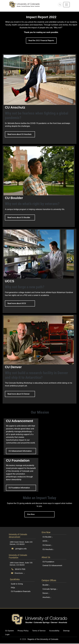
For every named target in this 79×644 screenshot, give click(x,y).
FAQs (13, 588)
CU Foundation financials (21, 591)
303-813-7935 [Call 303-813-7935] (18, 569)
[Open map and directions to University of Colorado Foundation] (18, 573)
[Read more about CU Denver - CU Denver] (40, 359)
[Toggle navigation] (66, 5)
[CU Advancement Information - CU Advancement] (21, 437)
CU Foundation (48, 562)
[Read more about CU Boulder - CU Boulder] (39, 186)
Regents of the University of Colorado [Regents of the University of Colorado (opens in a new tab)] (43, 639)
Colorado (50, 589)
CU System (9, 631)
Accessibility (54, 631)
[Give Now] (39, 506)
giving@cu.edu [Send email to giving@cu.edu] (19, 549)
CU (48, 537)
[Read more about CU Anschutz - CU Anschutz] (40, 99)
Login (7, 634)
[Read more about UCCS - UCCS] (40, 271)
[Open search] (60, 5)
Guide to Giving (17, 584)
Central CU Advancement (52, 566)
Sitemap (66, 631)
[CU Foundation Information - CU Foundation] (21, 475)
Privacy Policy (23, 631)
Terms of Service (39, 631)
